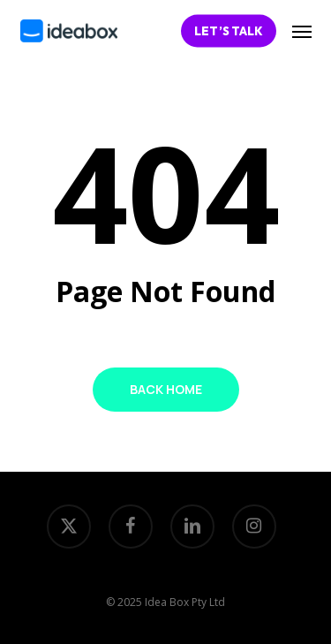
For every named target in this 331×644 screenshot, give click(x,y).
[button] (302, 31)
